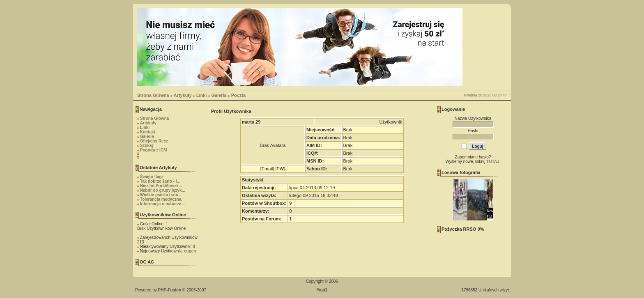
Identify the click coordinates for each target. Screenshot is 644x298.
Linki (202, 95)
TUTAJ (493, 162)
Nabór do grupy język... (163, 190)
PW (280, 169)
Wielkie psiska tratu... (161, 195)
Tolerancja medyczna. (161, 199)
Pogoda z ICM (154, 150)
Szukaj (147, 146)
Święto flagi (152, 177)
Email (267, 169)
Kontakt (148, 132)
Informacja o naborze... (162, 204)
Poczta (238, 95)
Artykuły (183, 95)
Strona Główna (153, 95)
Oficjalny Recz (154, 141)
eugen (190, 251)
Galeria (219, 95)
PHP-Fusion (170, 290)
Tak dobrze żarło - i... (160, 181)
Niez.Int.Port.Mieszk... (161, 186)
